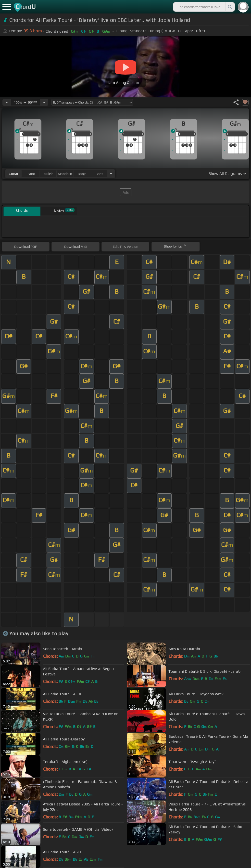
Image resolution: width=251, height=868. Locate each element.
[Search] (230, 7)
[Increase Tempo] (44, 102)
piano (31, 174)
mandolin (65, 174)
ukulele (48, 174)
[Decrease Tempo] (7, 102)
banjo (82, 174)
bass (99, 174)
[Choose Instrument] (111, 174)
